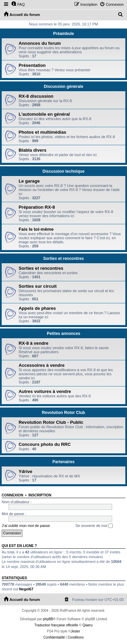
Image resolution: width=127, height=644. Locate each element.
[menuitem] (18, 4)
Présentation (32, 65)
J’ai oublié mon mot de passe (26, 526)
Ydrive (25, 471)
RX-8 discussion (36, 96)
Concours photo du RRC (45, 444)
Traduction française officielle (56, 625)
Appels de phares (37, 308)
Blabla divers (33, 150)
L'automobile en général (44, 114)
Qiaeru (87, 625)
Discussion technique (63, 171)
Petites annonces (63, 334)
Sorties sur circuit (38, 286)
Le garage (29, 181)
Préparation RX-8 (37, 207)
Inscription (40, 495)
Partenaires (63, 462)
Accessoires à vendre (42, 365)
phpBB (48, 619)
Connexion (13, 495)
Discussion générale (63, 87)
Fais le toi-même (36, 229)
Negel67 (26, 589)
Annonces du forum (40, 43)
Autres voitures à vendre (45, 391)
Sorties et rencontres (63, 259)
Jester (75, 631)
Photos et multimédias (43, 132)
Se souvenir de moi (94, 526)
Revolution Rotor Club (63, 413)
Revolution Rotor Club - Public (51, 422)
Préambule (63, 34)
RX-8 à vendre (34, 343)
